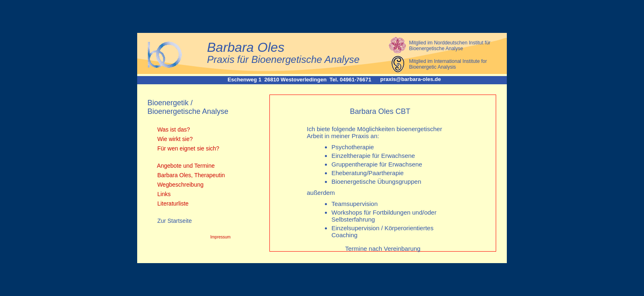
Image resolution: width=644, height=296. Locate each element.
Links (163, 194)
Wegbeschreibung (179, 185)
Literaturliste (172, 203)
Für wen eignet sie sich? (187, 148)
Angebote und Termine (185, 166)
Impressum (220, 237)
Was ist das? (173, 129)
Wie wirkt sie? (174, 139)
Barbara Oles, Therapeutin (190, 175)
